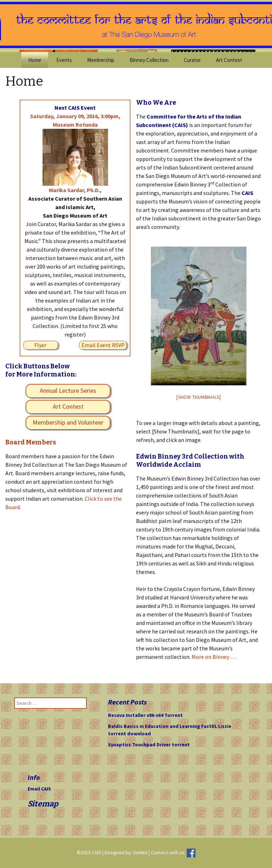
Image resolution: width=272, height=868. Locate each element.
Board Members (31, 442)
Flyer (40, 345)
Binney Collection (149, 60)
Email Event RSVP (103, 345)
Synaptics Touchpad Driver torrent (149, 745)
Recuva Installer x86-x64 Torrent (145, 715)
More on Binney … (214, 657)
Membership (101, 60)
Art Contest (229, 60)
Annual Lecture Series (68, 390)
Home (35, 60)
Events (64, 60)
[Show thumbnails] (199, 397)
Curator (192, 60)
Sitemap (43, 804)
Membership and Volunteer (68, 422)
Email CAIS (39, 789)
